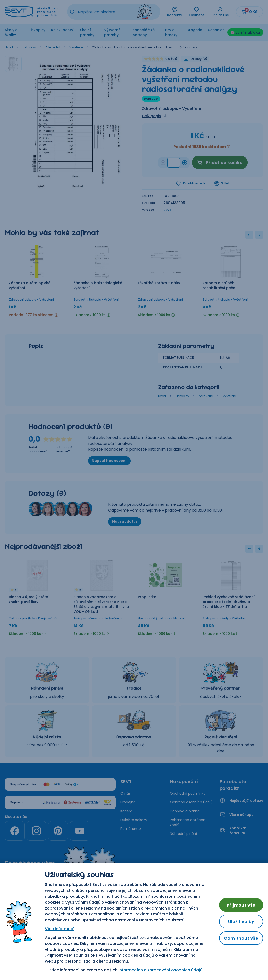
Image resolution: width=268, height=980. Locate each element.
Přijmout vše (241, 905)
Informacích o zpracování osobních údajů (160, 970)
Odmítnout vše (241, 938)
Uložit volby (241, 921)
